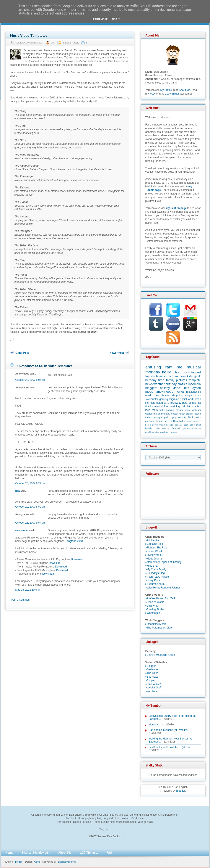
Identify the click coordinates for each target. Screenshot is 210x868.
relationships (193, 392)
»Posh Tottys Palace (157, 577)
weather (159, 384)
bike (158, 428)
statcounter (152, 399)
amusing (67, 43)
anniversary (164, 414)
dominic (170, 410)
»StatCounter (153, 684)
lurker (182, 414)
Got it (116, 19)
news (149, 384)
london (160, 421)
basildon (149, 428)
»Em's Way (152, 606)
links (186, 388)
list (199, 403)
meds (149, 392)
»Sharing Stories (155, 609)
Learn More (100, 19)
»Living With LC (155, 555)
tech (171, 376)
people (192, 403)
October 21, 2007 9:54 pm (30, 523)
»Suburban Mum (155, 584)
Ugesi (37, 862)
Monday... (154, 725)
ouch (186, 372)
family (170, 380)
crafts (198, 417)
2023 (198, 425)
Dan (53, 43)
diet (188, 407)
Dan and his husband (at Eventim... (169, 730)
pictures (182, 380)
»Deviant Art (152, 669)
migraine (174, 399)
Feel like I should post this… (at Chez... (171, 747)
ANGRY (197, 421)
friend (162, 425)
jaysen (196, 388)
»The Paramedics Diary (159, 628)
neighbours (151, 432)
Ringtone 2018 (74, 541)
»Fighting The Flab (156, 548)
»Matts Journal (154, 559)
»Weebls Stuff (153, 688)
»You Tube (152, 691)
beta (185, 403)
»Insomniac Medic (156, 624)
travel (162, 432)
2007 (192, 425)
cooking (166, 428)
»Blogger (151, 666)
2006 (186, 425)
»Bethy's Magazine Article (160, 655)
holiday (165, 388)
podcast (179, 425)
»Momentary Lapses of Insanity (164, 562)
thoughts (196, 407)
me (180, 367)
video (176, 388)
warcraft (159, 407)
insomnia (195, 384)
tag (158, 432)
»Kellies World (154, 551)
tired (161, 380)
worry (168, 432)
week (198, 399)
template (195, 380)
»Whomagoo (153, 613)
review (174, 403)
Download (77, 559)
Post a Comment (21, 600)
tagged (196, 372)
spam (160, 403)
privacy (179, 410)
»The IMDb (152, 673)
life (147, 403)
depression (151, 414)
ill (165, 376)
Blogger (181, 791)
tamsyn (160, 392)
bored (148, 425)
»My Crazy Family (156, 569)
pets (157, 395)
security (182, 417)
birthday (171, 384)
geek (197, 376)
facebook (176, 428)
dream (189, 414)
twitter (183, 421)
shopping (177, 395)
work (191, 399)
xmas (198, 395)
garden (186, 428)
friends (150, 376)
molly (155, 410)
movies (180, 392)
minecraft (196, 428)
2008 (190, 421)
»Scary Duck (153, 580)
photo (177, 372)
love (167, 421)
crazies (182, 384)
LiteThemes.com (67, 862)
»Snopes (151, 680)
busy (159, 376)
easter (174, 414)
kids (190, 376)
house (166, 395)
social (184, 399)
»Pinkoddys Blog (155, 573)
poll (166, 417)
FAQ (152, 94)
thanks (149, 407)
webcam (196, 410)
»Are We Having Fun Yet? (160, 598)
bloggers (151, 388)
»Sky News (152, 677)
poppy (173, 417)
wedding (175, 407)
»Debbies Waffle (155, 602)
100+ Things (172, 94)
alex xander (22, 530)
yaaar (188, 410)
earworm (150, 421)
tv (180, 403)
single (188, 395)
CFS (167, 403)
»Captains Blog (154, 544)
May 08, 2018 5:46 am (28, 590)
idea (148, 410)
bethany (151, 380)
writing (174, 432)
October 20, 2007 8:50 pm (30, 507)
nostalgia (158, 417)
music (76, 43)
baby (162, 410)
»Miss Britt (151, 566)
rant (169, 367)
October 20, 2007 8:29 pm (30, 483)
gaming (164, 399)
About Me (185, 90)
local (152, 403)
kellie (167, 372)
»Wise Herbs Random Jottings (163, 588)
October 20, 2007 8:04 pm (30, 380)
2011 (190, 417)
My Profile (166, 90)
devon (155, 425)
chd (183, 407)
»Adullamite (152, 540)
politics (174, 421)
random (180, 376)
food (167, 407)
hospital (170, 425)
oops (170, 392)
